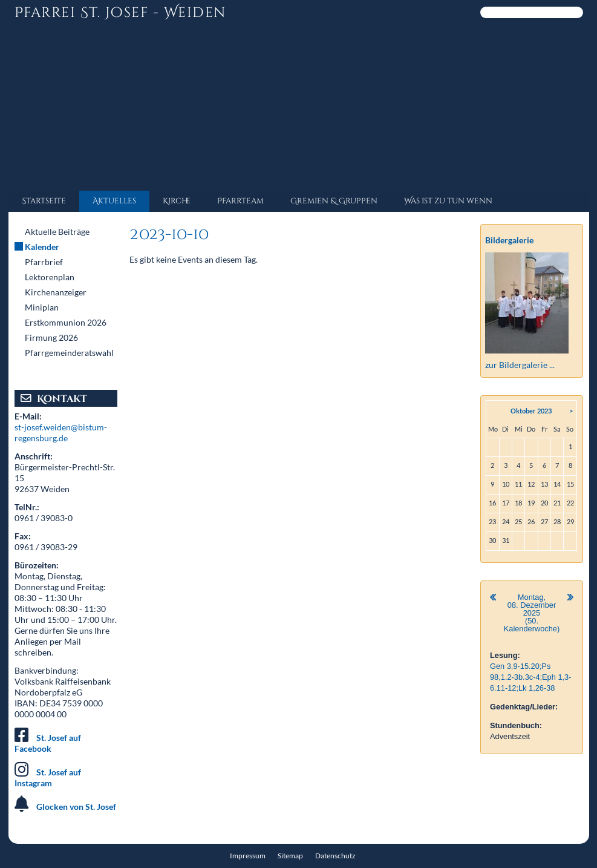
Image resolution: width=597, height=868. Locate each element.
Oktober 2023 (531, 411)
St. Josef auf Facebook (48, 743)
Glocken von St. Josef (76, 807)
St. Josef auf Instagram (48, 778)
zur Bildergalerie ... (520, 365)
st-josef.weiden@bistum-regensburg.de (61, 432)
